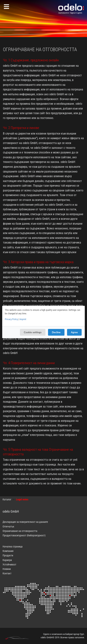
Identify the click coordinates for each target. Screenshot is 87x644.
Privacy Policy (11, 319)
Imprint (23, 319)
